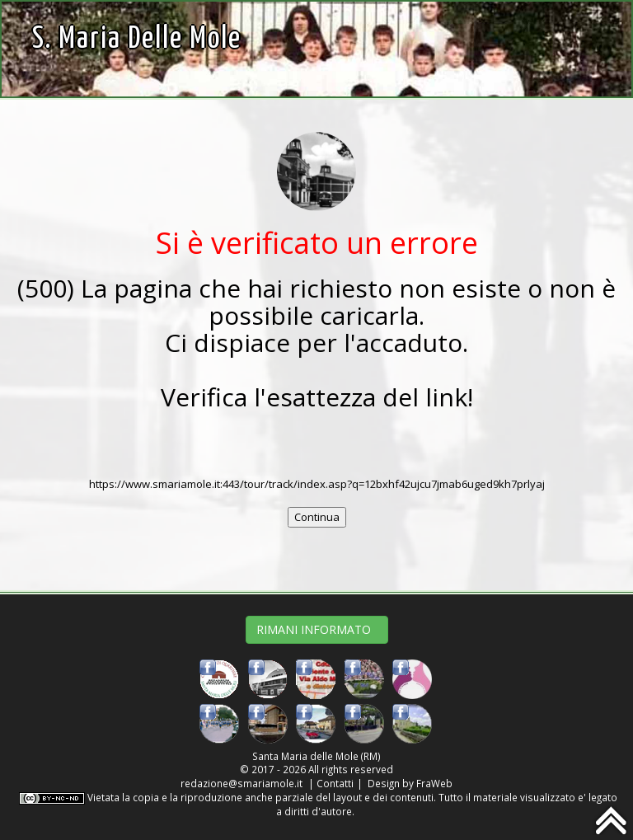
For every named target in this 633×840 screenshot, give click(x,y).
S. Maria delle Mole (137, 39)
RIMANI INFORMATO (317, 629)
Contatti (335, 783)
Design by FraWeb (410, 783)
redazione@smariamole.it (241, 783)
